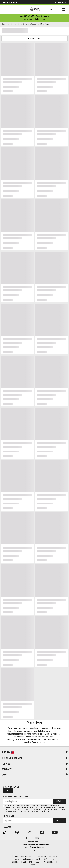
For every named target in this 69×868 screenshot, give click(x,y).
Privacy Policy (30, 809)
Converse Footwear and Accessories (34, 845)
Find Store (59, 821)
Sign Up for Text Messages (15, 797)
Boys (35, 850)
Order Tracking (10, 2)
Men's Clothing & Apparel (35, 847)
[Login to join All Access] (34, 16)
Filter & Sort (35, 39)
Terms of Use (18, 809)
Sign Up (8, 791)
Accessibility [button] (60, 2)
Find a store (9, 816)
